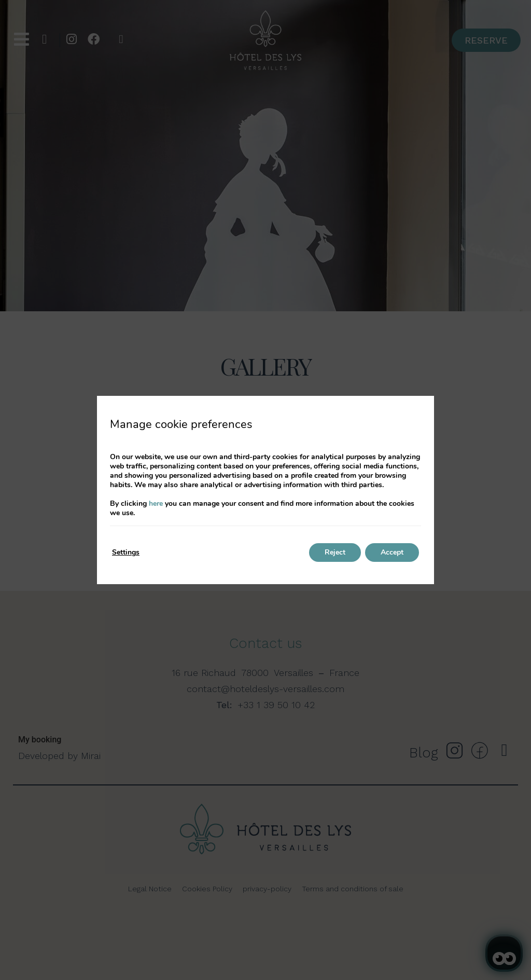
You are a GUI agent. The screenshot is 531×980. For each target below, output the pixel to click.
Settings (126, 552)
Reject (335, 552)
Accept (392, 552)
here (156, 503)
